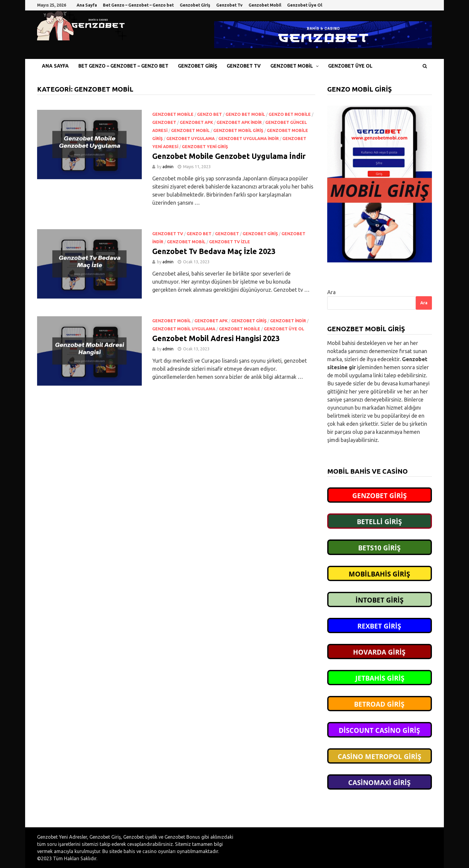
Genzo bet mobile (290, 114)
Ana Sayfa (87, 5)
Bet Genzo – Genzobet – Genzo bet (138, 5)
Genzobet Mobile (173, 114)
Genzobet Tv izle (230, 242)
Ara (331, 292)
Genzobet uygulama (191, 139)
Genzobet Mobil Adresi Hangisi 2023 (217, 338)
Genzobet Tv (229, 5)
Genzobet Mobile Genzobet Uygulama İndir (229, 156)
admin (168, 167)
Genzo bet (210, 114)
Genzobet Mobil (265, 5)
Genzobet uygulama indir (249, 139)
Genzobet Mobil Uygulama (184, 329)
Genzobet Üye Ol (305, 5)
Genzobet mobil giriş (238, 130)
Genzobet (164, 122)
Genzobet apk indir (239, 122)
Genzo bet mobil (245, 114)
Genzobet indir (288, 321)
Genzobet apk (196, 122)
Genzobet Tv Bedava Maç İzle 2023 (214, 251)
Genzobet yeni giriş (205, 147)
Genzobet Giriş (195, 5)
